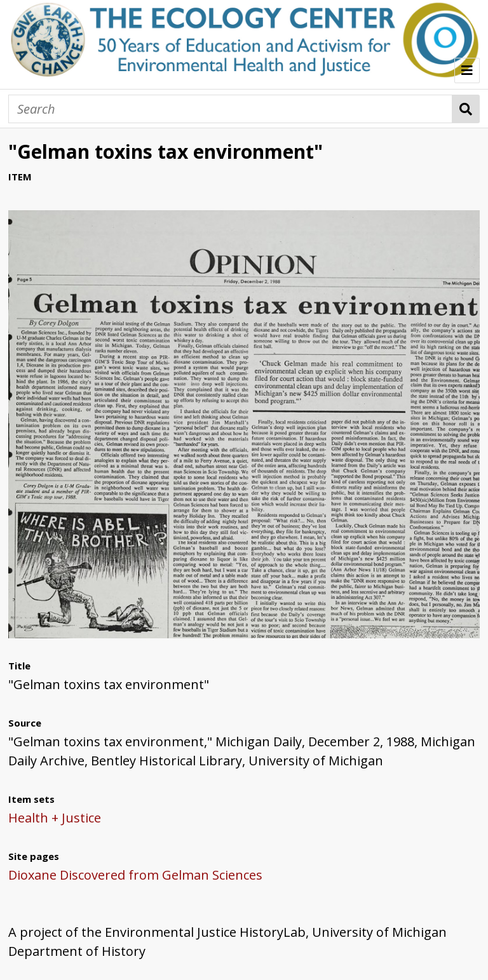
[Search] (230, 109)
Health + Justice (55, 818)
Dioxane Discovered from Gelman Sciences (135, 875)
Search (466, 109)
